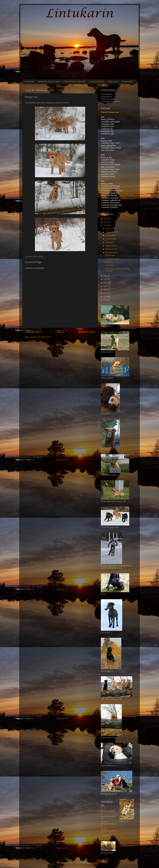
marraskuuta (111, 232)
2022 (106, 219)
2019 (105, 276)
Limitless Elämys (97, 82)
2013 (105, 290)
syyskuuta (110, 239)
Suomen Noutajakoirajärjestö (108, 824)
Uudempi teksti (33, 332)
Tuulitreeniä (110, 266)
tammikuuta (111, 253)
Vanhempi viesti (87, 332)
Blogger (95, 863)
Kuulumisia (29, 82)
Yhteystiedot (127, 82)
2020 (106, 226)
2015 (105, 283)
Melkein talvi (110, 256)
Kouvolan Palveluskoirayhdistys (108, 831)
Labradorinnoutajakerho (108, 818)
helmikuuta (110, 249)
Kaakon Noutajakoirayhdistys (108, 812)
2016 (105, 280)
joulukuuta (110, 229)
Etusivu (60, 332)
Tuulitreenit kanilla (112, 259)
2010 (105, 300)
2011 (105, 297)
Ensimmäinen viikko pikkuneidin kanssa (117, 270)
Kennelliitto (105, 836)
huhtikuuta (110, 246)
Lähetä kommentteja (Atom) (40, 337)
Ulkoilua (108, 262)
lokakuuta (110, 236)
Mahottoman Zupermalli (75, 82)
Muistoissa (113, 82)
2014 (105, 286)
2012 (105, 293)
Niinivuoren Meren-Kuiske (49, 82)
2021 (105, 222)
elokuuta (109, 243)
